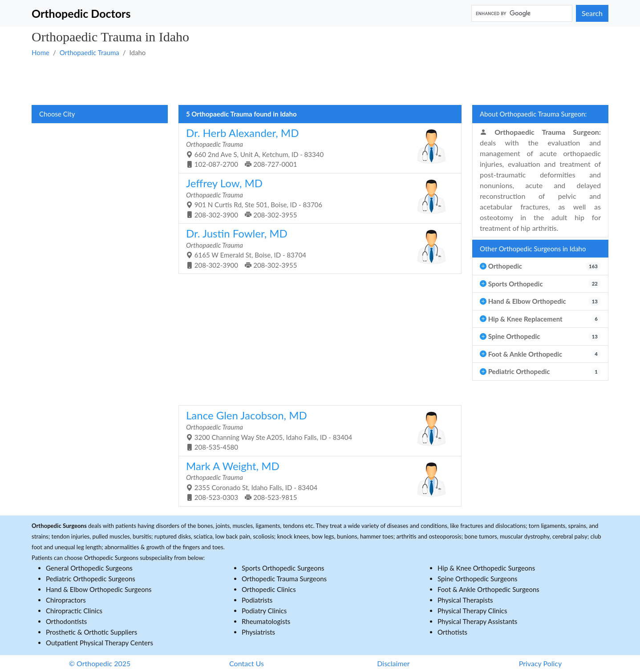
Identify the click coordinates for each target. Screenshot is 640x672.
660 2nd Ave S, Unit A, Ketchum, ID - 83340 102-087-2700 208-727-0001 (317, 147)
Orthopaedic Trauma (89, 52)
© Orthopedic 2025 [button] (100, 663)
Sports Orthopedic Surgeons (283, 568)
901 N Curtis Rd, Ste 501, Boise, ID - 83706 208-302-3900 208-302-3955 (317, 198)
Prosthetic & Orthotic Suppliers (91, 632)
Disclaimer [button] (393, 663)
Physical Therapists (465, 600)
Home (41, 52)
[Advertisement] (299, 80)
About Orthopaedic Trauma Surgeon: (533, 114)
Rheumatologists (266, 621)
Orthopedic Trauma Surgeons (284, 579)
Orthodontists (66, 621)
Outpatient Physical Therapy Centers (99, 643)
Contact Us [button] (247, 663)
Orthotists (452, 632)
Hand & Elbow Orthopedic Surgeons (99, 589)
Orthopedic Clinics (269, 589)
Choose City (57, 114)
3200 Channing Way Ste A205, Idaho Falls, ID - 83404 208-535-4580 (317, 430)
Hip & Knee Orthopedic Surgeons (486, 568)
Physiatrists (258, 632)
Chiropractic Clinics (74, 611)
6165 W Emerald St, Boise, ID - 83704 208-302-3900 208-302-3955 (317, 248)
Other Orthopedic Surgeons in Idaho (533, 249)
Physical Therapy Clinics (472, 611)
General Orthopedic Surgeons (89, 568)
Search (592, 13)
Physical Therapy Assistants (477, 621)
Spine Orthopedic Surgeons (478, 579)
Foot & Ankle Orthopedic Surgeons (488, 589)
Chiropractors (66, 600)
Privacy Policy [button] (541, 663)
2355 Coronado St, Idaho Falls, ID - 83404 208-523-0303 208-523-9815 (317, 481)
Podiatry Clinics (264, 611)
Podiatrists (257, 600)
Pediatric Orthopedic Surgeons (91, 579)
